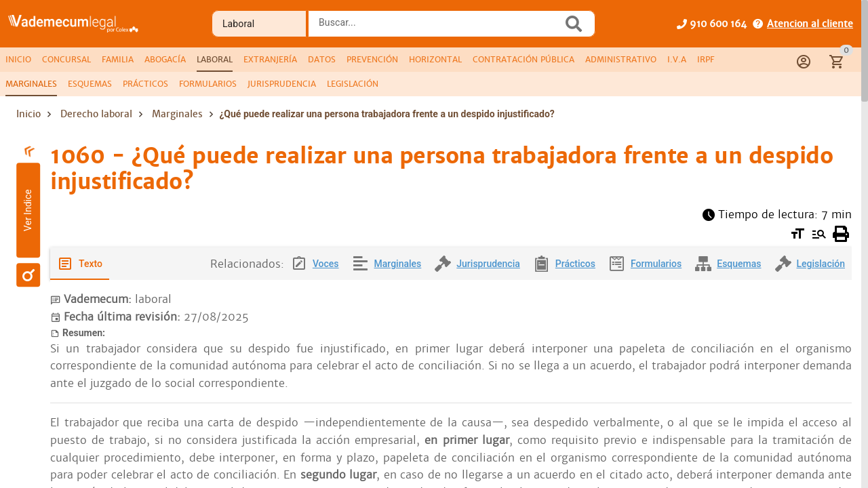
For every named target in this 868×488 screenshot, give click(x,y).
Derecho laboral (96, 114)
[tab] (18, 60)
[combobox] (439, 28)
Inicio (28, 114)
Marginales (177, 114)
